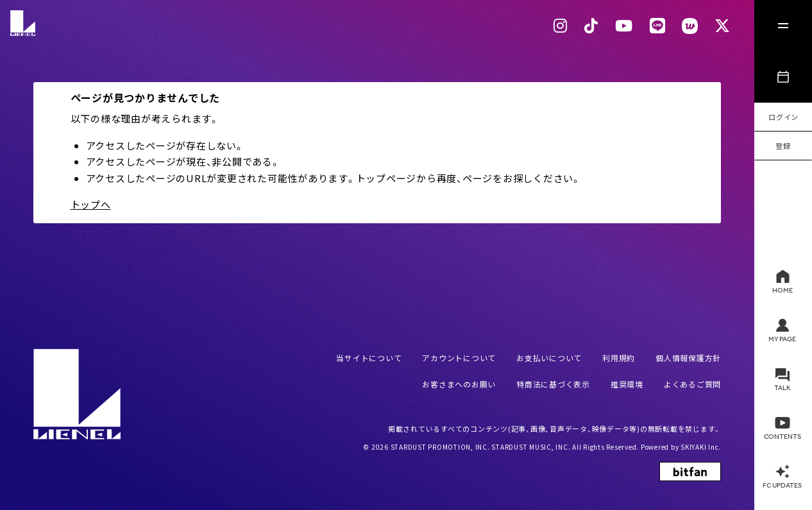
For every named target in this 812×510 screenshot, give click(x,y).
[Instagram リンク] (561, 26)
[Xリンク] (723, 26)
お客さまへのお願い (459, 384)
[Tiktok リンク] (591, 26)
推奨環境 (627, 384)
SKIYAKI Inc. (701, 447)
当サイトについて (369, 358)
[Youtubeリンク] (624, 26)
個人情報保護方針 (688, 358)
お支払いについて (549, 358)
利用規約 (619, 358)
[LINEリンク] (658, 26)
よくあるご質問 (692, 384)
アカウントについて (459, 358)
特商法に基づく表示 (553, 384)
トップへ (91, 204)
